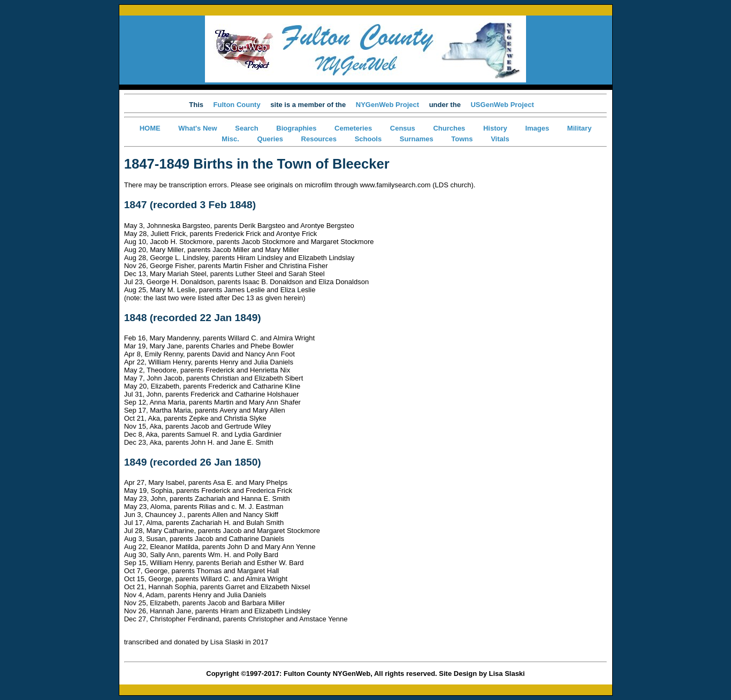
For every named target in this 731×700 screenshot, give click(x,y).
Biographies (296, 128)
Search (246, 128)
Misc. (230, 139)
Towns (462, 139)
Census (403, 128)
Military (580, 128)
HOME (150, 128)
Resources (319, 139)
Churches (449, 128)
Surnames (417, 139)
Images (537, 128)
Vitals (500, 139)
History (495, 128)
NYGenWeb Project (387, 105)
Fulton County (237, 105)
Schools (368, 139)
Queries (270, 139)
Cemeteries (353, 128)
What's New (197, 128)
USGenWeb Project (502, 105)
